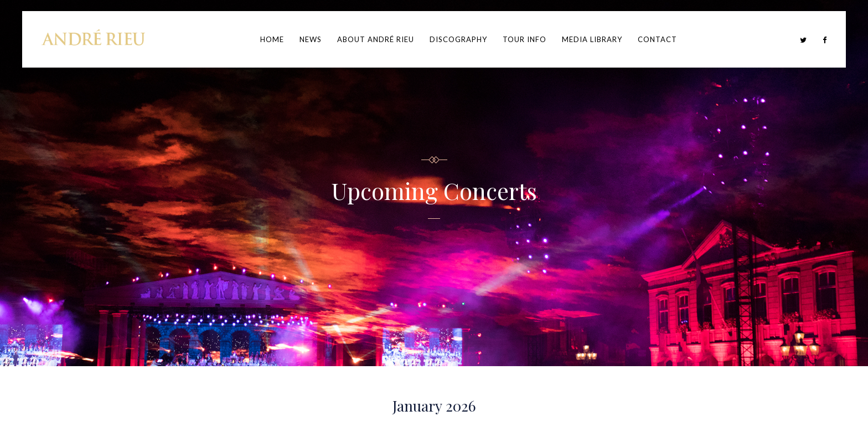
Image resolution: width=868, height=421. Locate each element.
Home (272, 39)
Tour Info (525, 39)
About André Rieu (376, 39)
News (311, 39)
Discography (458, 39)
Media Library (592, 39)
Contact (657, 39)
